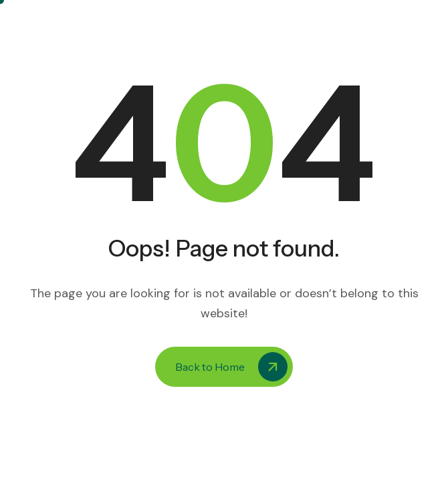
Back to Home (231, 367)
